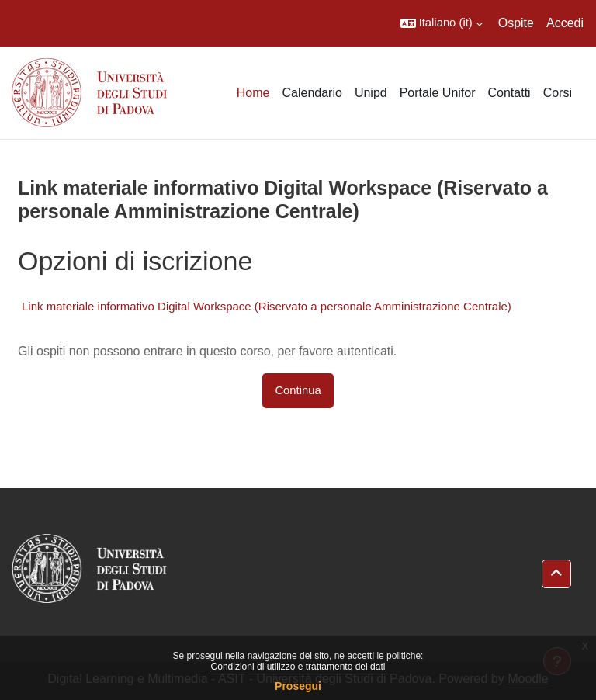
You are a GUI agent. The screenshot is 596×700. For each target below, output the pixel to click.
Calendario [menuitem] (312, 93)
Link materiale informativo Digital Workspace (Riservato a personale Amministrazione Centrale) (267, 306)
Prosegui (298, 686)
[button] (442, 23)
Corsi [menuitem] (558, 93)
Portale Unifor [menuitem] (438, 93)
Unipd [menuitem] (371, 93)
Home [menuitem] (253, 93)
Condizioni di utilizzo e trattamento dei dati (298, 667)
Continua (298, 390)
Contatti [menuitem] (509, 93)
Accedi (565, 23)
